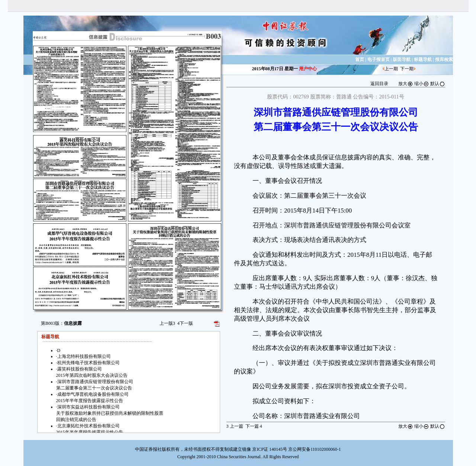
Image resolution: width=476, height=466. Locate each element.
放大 (406, 84)
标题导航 (423, 59)
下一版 (185, 323)
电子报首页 (379, 59)
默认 (438, 84)
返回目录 (379, 84)
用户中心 (308, 69)
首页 (360, 59)
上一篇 (235, 426)
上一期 (391, 69)
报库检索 (444, 59)
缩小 (422, 84)
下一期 (407, 69)
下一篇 (254, 426)
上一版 (167, 323)
